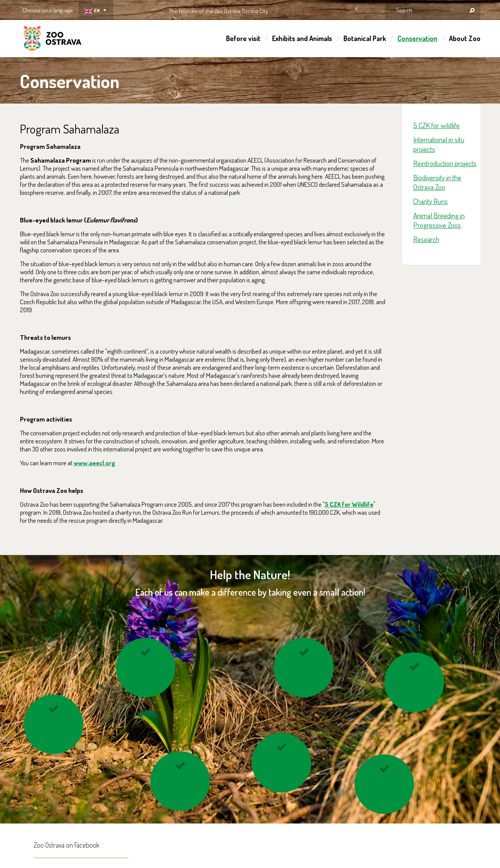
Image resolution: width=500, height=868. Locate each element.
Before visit (243, 38)
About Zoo (465, 38)
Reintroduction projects (445, 163)
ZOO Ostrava (53, 40)
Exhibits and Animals (302, 38)
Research (426, 239)
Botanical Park (365, 38)
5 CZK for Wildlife (349, 504)
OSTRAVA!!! (301, 9)
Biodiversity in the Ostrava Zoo (437, 182)
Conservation (417, 38)
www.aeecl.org (94, 463)
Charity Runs (431, 201)
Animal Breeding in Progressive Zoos (439, 220)
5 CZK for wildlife (436, 125)
